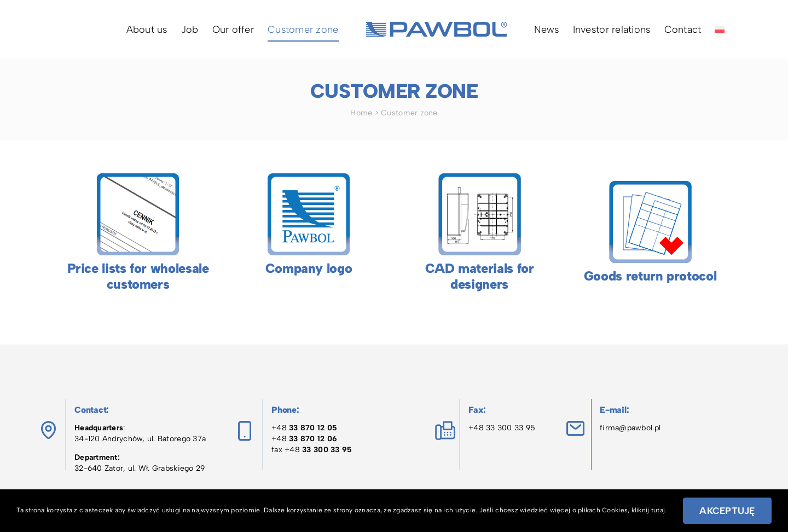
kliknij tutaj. (649, 510)
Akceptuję (727, 511)
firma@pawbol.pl (630, 428)
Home (361, 113)
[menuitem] (720, 29)
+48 (304, 428)
